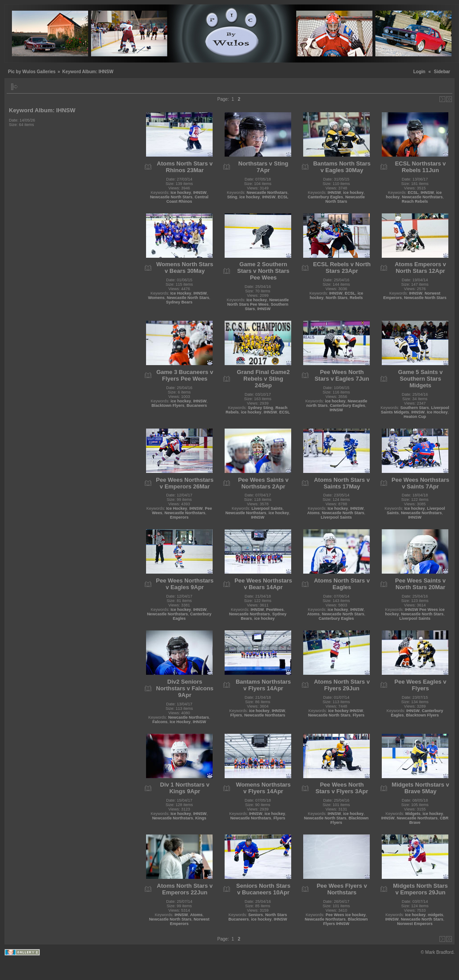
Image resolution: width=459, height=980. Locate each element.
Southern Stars (415, 408)
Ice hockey (181, 193)
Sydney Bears (179, 302)
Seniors (255, 915)
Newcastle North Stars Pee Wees (258, 302)
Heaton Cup (415, 417)
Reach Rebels (415, 201)
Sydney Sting (260, 408)
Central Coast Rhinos (188, 199)
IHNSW (200, 193)
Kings (201, 818)
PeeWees (275, 610)
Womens (156, 298)
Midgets (413, 814)
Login (419, 72)
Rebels (356, 298)
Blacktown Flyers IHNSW (346, 921)
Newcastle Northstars (267, 193)
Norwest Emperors (415, 924)
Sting (232, 197)
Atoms (313, 513)
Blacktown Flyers (168, 405)
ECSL (283, 197)
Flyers (236, 715)
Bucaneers (197, 405)
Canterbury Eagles (325, 197)
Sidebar (442, 72)
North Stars (337, 298)
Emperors (179, 517)
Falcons (160, 722)
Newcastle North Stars (171, 197)
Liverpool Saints (267, 508)
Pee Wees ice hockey (345, 915)
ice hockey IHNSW (346, 711)
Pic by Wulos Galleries (32, 72)
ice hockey (249, 197)
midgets (436, 915)
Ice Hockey (181, 293)
